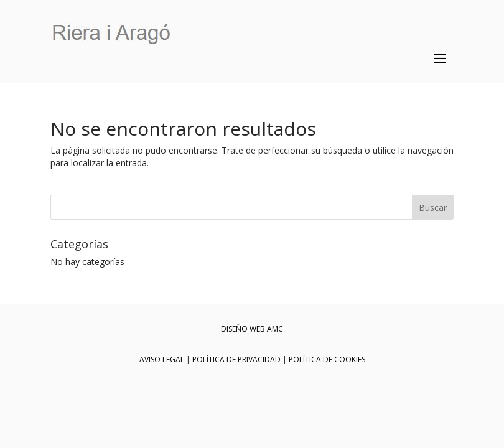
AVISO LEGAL (162, 359)
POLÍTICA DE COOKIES (327, 359)
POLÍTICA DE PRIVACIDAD (236, 359)
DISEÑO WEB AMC (252, 329)
